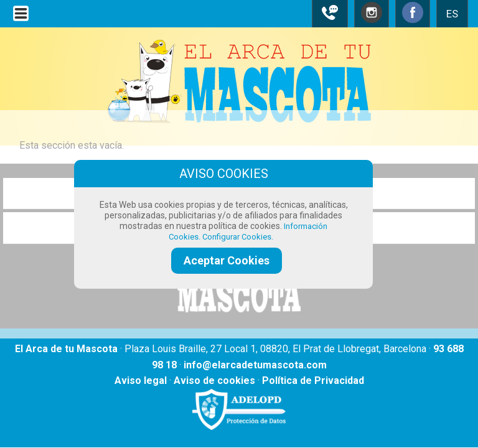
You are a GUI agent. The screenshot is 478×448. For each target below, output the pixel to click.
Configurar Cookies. (239, 237)
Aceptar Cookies (227, 260)
